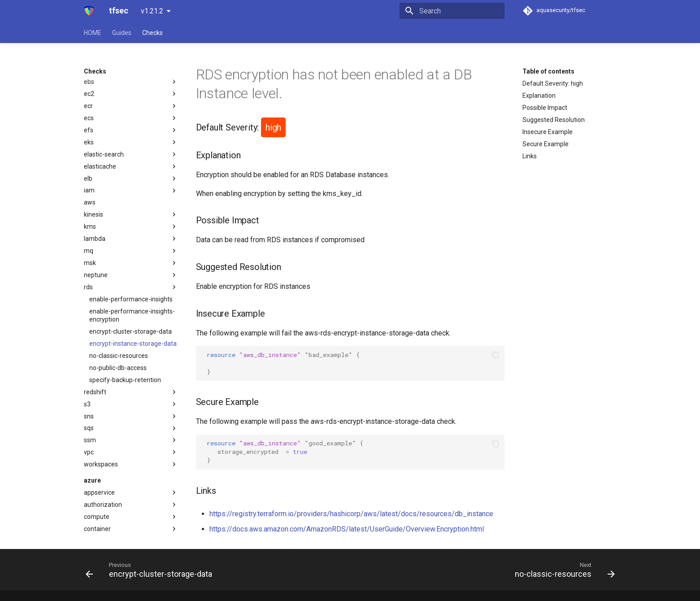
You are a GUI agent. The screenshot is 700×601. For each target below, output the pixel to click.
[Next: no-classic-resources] (562, 570)
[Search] (452, 11)
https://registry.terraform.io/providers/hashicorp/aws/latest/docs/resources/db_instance (351, 514)
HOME (93, 33)
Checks (152, 33)
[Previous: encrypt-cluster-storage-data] (151, 570)
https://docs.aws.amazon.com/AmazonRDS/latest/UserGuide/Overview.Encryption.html (347, 529)
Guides (122, 33)
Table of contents (548, 71)
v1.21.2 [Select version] (152, 11)
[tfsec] (89, 11)
